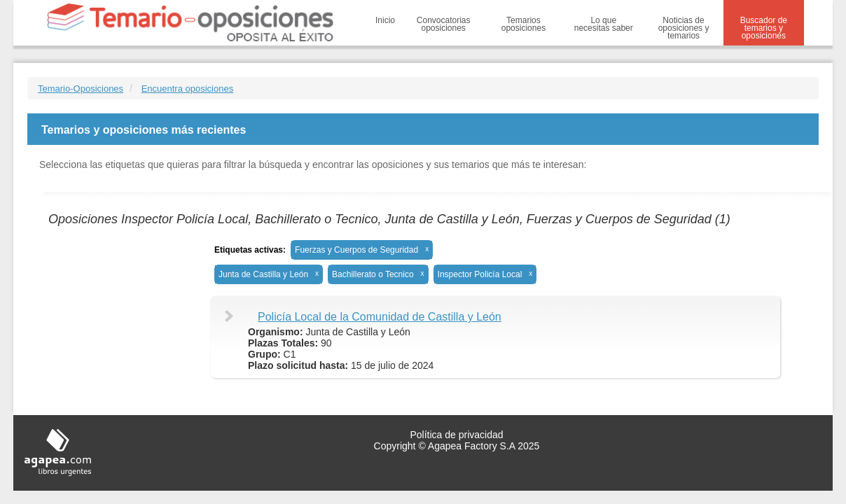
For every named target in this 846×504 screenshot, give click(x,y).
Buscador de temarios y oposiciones (764, 28)
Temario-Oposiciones (81, 89)
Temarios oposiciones (523, 24)
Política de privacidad (456, 435)
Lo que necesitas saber (604, 24)
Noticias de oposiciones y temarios (684, 28)
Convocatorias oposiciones (444, 24)
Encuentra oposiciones (188, 89)
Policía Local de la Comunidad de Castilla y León (380, 317)
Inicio (385, 20)
